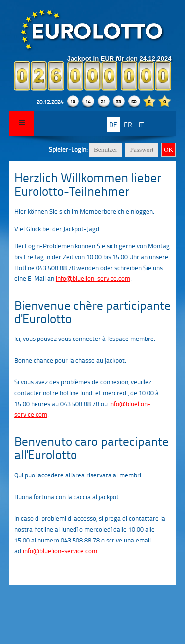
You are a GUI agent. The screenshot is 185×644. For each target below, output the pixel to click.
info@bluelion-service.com (93, 278)
